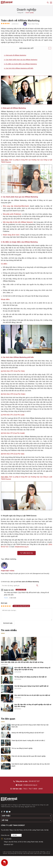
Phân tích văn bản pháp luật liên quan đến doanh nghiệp (29, 755)
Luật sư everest (7, 851)
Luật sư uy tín (46, 853)
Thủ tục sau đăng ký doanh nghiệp (22, 748)
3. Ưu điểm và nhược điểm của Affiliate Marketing (21, 64)
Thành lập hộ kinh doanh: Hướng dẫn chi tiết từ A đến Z (28, 740)
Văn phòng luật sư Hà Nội (20, 851)
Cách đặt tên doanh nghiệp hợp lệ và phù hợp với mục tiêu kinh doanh (31, 764)
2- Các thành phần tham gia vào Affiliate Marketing (21, 60)
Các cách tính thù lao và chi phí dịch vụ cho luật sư (32, 694)
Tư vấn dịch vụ (26, 553)
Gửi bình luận (8, 623)
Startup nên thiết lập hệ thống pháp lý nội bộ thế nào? (28, 732)
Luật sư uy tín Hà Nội (33, 851)
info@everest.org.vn (30, 784)
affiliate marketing (10, 559)
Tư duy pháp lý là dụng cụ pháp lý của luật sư (30, 676)
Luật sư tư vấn (38, 853)
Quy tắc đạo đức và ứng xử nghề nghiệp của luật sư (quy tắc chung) (33, 705)
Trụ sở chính (8, 838)
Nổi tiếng (43, 851)
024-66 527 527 (34, 781)
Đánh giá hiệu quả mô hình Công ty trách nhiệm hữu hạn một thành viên (30, 725)
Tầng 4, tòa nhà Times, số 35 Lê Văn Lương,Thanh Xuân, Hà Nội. (24, 841)
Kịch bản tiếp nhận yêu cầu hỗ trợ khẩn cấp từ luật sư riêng (22, 661)
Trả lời (6, 598)
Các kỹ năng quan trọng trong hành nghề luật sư (31, 685)
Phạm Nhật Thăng (8, 571)
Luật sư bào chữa (28, 853)
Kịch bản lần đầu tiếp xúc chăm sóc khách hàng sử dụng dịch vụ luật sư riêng (32, 668)
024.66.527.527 (8, 844)
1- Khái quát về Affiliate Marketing (15, 55)
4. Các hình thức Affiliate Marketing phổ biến (19, 68)
